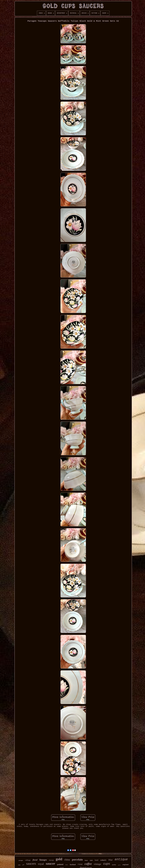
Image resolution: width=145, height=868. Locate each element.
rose (80, 864)
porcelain (77, 860)
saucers (31, 864)
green (119, 865)
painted (60, 864)
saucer (50, 864)
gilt (23, 865)
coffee (88, 864)
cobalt (103, 860)
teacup (51, 860)
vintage (97, 864)
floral (35, 860)
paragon (21, 860)
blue (111, 860)
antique (121, 859)
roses (67, 865)
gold (59, 859)
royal (41, 864)
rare (91, 860)
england (126, 865)
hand (97, 860)
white (19, 865)
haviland (73, 865)
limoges (43, 860)
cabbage (28, 860)
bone (86, 860)
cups (107, 864)
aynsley (114, 865)
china (67, 860)
